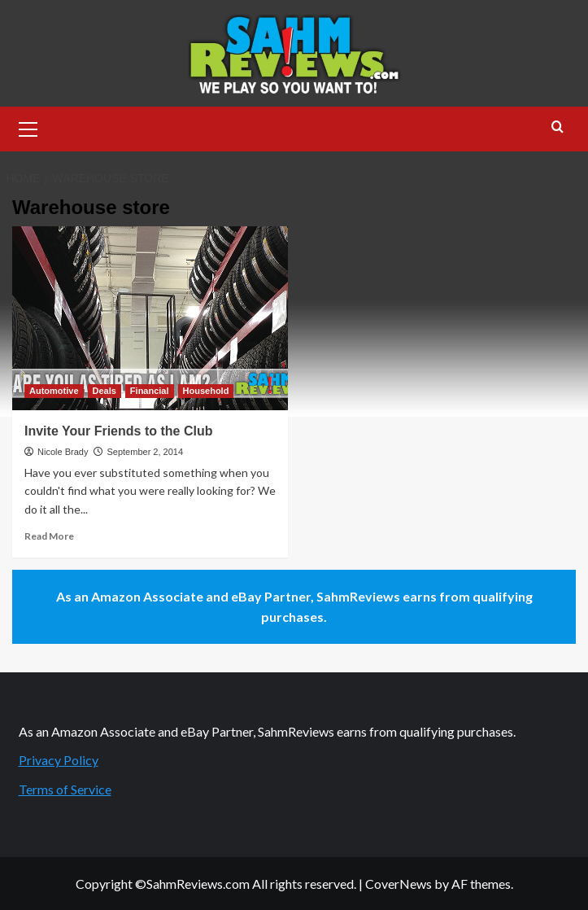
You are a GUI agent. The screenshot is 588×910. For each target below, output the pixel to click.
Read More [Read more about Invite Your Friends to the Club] (49, 536)
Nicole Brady (63, 452)
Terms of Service (65, 789)
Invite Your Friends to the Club (118, 431)
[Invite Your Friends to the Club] (150, 318)
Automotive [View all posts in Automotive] (54, 391)
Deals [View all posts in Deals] (105, 391)
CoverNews (399, 884)
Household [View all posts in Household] (206, 391)
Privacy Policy (59, 760)
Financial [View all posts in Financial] (150, 391)
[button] (28, 127)
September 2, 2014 (145, 452)
